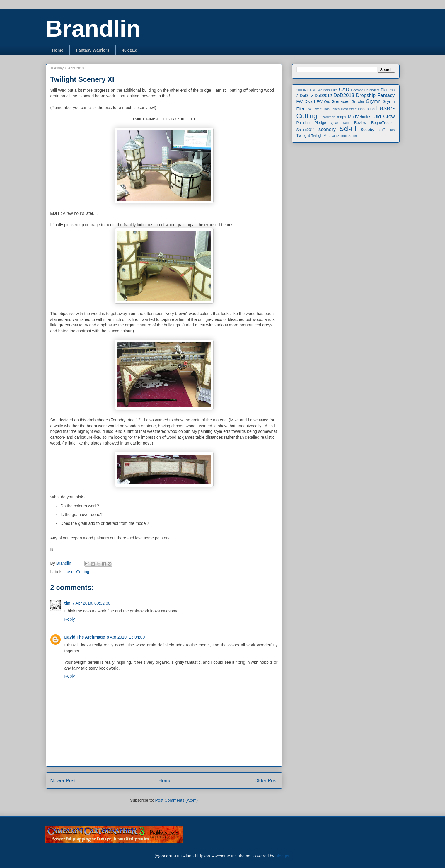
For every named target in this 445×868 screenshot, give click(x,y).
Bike (334, 90)
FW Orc (323, 102)
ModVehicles (360, 117)
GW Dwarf (314, 109)
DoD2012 (323, 96)
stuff (381, 130)
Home (58, 50)
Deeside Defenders (365, 90)
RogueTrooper (383, 123)
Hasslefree (349, 109)
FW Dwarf (306, 101)
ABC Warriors (319, 90)
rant (346, 123)
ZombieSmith (347, 136)
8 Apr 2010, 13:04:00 (126, 637)
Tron (392, 130)
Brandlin (93, 29)
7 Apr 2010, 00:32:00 (91, 603)
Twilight (303, 135)
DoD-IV (306, 96)
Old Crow (384, 116)
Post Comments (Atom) (177, 800)
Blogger (282, 856)
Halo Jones (331, 109)
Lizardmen (328, 117)
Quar (334, 123)
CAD (344, 90)
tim (68, 603)
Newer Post (63, 781)
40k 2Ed (130, 50)
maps (341, 117)
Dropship (366, 95)
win (334, 136)
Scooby (368, 130)
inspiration (366, 109)
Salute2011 (306, 130)
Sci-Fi (348, 129)
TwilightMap (321, 136)
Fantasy (386, 95)
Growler (358, 102)
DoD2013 (344, 95)
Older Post (266, 781)
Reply (70, 619)
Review (360, 123)
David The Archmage (85, 637)
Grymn (373, 101)
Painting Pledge (311, 123)
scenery (327, 129)
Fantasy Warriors (93, 50)
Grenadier (340, 101)
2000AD (302, 90)
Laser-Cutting (77, 572)
